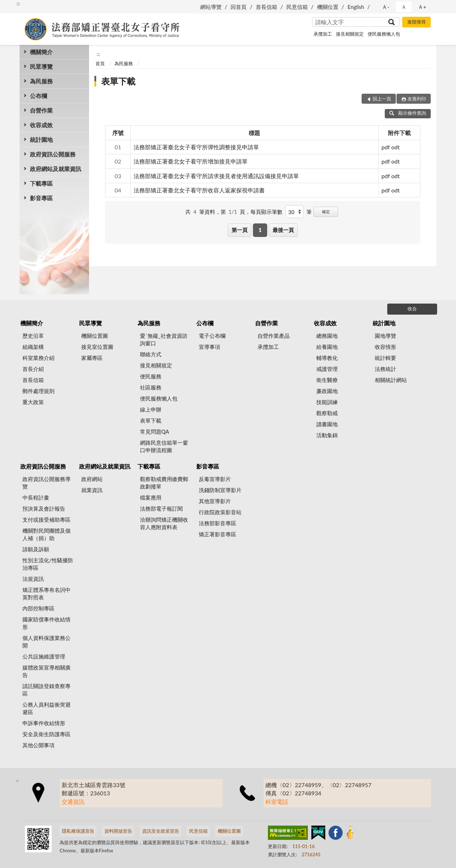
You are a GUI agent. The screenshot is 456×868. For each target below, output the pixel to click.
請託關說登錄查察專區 (46, 690)
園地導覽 (385, 336)
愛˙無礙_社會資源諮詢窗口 (164, 339)
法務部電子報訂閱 (161, 508)
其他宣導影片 (215, 501)
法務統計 (385, 369)
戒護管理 (327, 369)
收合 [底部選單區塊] (412, 309)
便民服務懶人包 (384, 34)
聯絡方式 (151, 354)
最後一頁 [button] (283, 230)
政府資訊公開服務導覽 (46, 483)
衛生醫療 (327, 380)
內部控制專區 (38, 608)
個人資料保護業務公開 (46, 642)
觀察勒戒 (327, 413)
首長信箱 (266, 7)
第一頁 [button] (240, 230)
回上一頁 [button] (382, 99)
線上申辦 (151, 409)
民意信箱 (297, 7)
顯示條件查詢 (408, 113)
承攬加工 (323, 34)
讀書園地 (327, 424)
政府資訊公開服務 (53, 154)
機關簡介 (41, 52)
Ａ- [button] (386, 7)
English (356, 7)
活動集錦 (327, 435)
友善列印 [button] (417, 99)
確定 (326, 211)
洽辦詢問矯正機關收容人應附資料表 (164, 523)
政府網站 (92, 479)
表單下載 (118, 81)
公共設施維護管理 (44, 656)
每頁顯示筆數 (266, 212)
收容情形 (385, 347)
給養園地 (327, 347)
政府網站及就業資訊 (56, 169)
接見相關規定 (350, 34)
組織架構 (33, 347)
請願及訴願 (36, 549)
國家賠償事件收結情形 (46, 623)
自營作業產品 (274, 336)
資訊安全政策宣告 (161, 831)
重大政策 (33, 402)
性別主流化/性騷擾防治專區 (48, 564)
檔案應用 (151, 497)
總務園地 (327, 336)
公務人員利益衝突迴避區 (46, 708)
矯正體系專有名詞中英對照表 (46, 593)
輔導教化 (327, 358)
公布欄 (38, 96)
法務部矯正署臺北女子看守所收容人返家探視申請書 (199, 190)
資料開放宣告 (118, 831)
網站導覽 (211, 7)
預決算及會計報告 (44, 508)
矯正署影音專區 (217, 534)
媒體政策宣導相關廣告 (46, 671)
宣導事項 (209, 347)
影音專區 (41, 198)
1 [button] (260, 230)
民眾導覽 (41, 66)
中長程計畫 (36, 497)
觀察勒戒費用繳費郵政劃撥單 (164, 483)
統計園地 (41, 139)
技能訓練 (327, 402)
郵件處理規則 (38, 391)
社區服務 (151, 387)
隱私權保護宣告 (78, 831)
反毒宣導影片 (215, 479)
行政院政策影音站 (220, 512)
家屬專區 (92, 358)
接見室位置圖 (97, 347)
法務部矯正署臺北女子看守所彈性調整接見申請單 (196, 147)
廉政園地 (327, 391)
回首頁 (239, 7)
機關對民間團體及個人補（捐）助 (46, 534)
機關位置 (328, 7)
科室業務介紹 (38, 358)
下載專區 (41, 183)
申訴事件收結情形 (44, 723)
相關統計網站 (391, 380)
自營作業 (41, 110)
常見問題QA (155, 432)
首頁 (100, 63)
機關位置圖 (95, 336)
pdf (386, 147)
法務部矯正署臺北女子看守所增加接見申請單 (191, 161)
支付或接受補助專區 (46, 520)
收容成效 (41, 125)
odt (395, 147)
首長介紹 (33, 369)
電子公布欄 (212, 336)
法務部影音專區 (217, 523)
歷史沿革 (33, 336)
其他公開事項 (38, 745)
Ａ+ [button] (422, 7)
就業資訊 (92, 490)
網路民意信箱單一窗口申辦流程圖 (164, 446)
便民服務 (151, 376)
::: (18, 4)
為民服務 (41, 81)
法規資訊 (33, 579)
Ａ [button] (404, 7)
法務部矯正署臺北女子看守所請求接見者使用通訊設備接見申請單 (216, 176)
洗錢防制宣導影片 (220, 490)
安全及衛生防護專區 (46, 734)
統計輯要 (385, 358)
